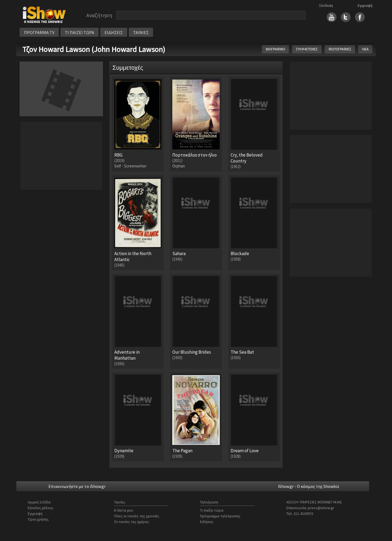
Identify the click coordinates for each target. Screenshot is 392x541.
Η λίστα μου (124, 510)
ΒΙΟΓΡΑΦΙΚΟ (275, 49)
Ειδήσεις (207, 522)
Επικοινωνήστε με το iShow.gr (77, 486)
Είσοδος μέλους (41, 508)
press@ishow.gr (321, 508)
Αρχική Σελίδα (39, 502)
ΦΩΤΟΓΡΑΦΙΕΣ (340, 49)
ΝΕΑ (365, 49)
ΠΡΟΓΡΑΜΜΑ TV (39, 32)
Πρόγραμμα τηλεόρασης (220, 516)
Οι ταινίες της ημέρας (132, 522)
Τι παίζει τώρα (212, 510)
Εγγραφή (365, 5)
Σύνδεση (326, 5)
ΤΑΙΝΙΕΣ (141, 32)
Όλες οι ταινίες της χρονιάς (137, 516)
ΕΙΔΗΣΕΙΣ (114, 32)
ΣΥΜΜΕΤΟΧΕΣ (307, 49)
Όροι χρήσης (38, 519)
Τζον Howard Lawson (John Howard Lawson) (94, 49)
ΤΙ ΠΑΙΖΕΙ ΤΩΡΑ (79, 32)
